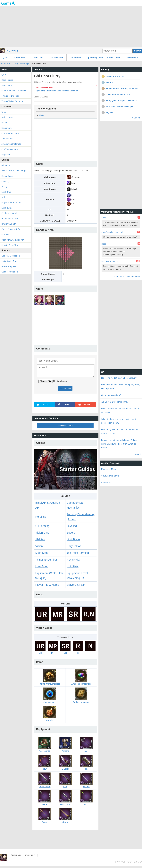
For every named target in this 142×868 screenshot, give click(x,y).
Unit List (38, 58)
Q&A (5, 58)
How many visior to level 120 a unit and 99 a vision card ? (120, 431)
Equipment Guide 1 (11, 213)
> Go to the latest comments (127, 276)
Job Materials (8, 139)
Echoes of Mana (109, 469)
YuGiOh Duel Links (110, 476)
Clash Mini (106, 482)
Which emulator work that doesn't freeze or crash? (120, 410)
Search (138, 51)
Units (42, 115)
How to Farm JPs (10, 245)
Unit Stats (73, 568)
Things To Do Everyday (12, 101)
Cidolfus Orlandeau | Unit (113, 232)
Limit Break (73, 541)
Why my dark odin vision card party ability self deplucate (121, 386)
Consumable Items (10, 133)
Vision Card (42, 534)
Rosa (104, 244)
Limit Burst (42, 568)
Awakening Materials (11, 144)
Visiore (40, 548)
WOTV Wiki (12, 51)
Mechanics (76, 58)
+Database (132, 58)
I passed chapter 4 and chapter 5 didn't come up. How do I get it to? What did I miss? (119, 444)
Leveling (72, 528)
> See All (136, 118)
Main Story (42, 554)
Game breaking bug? (111, 395)
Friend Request (9, 266)
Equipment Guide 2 (11, 219)
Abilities (40, 541)
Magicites (6, 155)
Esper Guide (7, 176)
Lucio (104, 218)
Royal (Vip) (73, 561)
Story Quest (7, 85)
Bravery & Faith (76, 586)
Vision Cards (8, 117)
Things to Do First (46, 561)
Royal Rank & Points (11, 203)
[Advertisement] (71, 27)
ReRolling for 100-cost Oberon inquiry (119, 378)
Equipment (7, 128)
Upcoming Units (95, 58)
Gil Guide (6, 165)
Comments (20, 58)
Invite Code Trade (10, 261)
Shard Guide (114, 58)
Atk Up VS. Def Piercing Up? (115, 402)
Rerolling (41, 518)
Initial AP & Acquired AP (13, 240)
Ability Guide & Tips (21, 64)
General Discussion (11, 256)
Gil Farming (42, 528)
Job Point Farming (78, 554)
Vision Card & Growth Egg (14, 171)
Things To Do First (10, 96)
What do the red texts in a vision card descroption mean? (119, 421)
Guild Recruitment (10, 272)
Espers (71, 534)
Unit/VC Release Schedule (14, 91)
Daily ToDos (74, 548)
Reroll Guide (57, 58)
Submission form (65, 427)
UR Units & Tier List (110, 262)
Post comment (65, 390)
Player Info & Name (47, 586)
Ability (4, 187)
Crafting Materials (10, 149)
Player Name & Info (11, 229)
